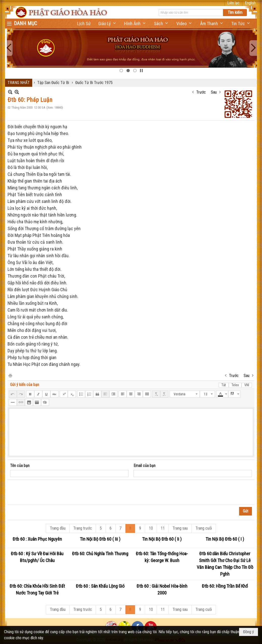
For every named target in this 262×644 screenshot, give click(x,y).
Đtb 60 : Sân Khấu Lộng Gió (100, 586)
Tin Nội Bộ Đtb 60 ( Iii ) (100, 539)
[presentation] (48, 492)
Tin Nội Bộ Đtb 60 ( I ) (225, 539)
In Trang (10, 375)
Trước (201, 92)
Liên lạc (233, 3)
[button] (107, 24)
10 (151, 528)
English (250, 3)
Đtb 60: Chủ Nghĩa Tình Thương (100, 554)
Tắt (224, 385)
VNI (247, 385)
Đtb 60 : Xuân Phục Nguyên (37, 539)
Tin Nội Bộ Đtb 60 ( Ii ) (162, 539)
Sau (214, 92)
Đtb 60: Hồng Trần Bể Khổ (225, 586)
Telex (235, 385)
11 (163, 528)
